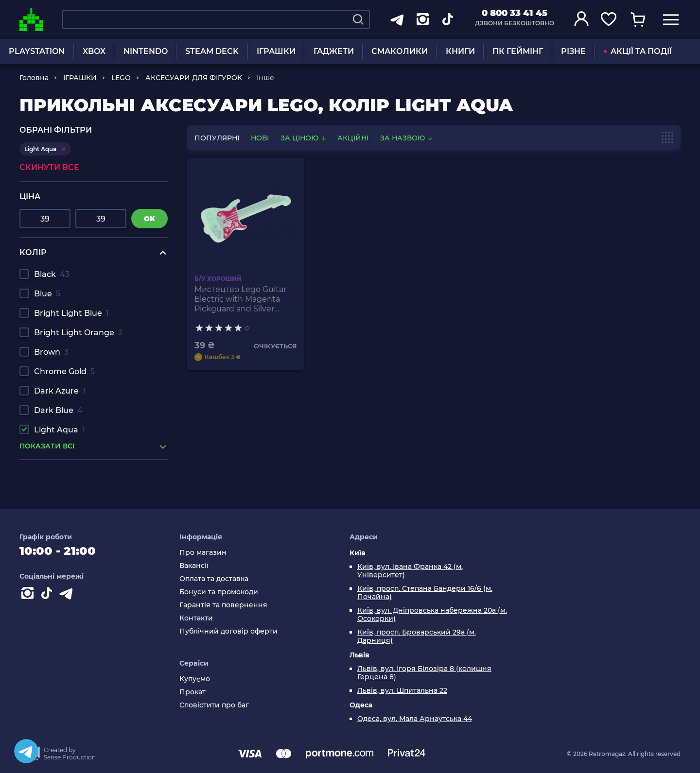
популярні (217, 138)
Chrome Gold (64, 371)
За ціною (304, 138)
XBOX (94, 51)
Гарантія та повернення (223, 605)
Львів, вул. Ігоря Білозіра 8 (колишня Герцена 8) (424, 673)
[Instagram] (29, 595)
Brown (51, 352)
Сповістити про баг (214, 705)
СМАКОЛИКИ (400, 51)
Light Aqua (60, 430)
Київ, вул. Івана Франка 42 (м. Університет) (410, 571)
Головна (34, 78)
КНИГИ (460, 51)
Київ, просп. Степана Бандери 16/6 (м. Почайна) (425, 593)
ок (149, 219)
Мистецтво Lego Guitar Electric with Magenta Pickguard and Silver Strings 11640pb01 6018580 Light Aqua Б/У (241, 299)
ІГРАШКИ (276, 51)
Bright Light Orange (78, 333)
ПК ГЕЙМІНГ (518, 51)
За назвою (406, 138)
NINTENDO (146, 51)
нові (260, 138)
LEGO (121, 78)
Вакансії (194, 566)
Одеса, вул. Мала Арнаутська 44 (415, 719)
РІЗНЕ (573, 51)
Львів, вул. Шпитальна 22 (402, 691)
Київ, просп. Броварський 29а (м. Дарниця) (417, 636)
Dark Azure (60, 391)
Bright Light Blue (71, 313)
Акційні (353, 138)
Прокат (192, 692)
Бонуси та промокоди (219, 592)
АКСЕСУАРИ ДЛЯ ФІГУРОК (194, 78)
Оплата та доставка (214, 579)
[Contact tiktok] (49, 595)
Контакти (196, 618)
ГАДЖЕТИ (334, 51)
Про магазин (203, 553)
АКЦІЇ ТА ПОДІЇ (638, 51)
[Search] (358, 19)
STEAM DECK (212, 51)
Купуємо (195, 679)
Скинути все (49, 167)
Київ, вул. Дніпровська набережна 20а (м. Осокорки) (432, 615)
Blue (47, 294)
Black (52, 274)
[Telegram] (26, 751)
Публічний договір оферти (228, 631)
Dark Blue (58, 410)
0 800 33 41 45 (515, 13)
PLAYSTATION (37, 51)
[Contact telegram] (68, 595)
